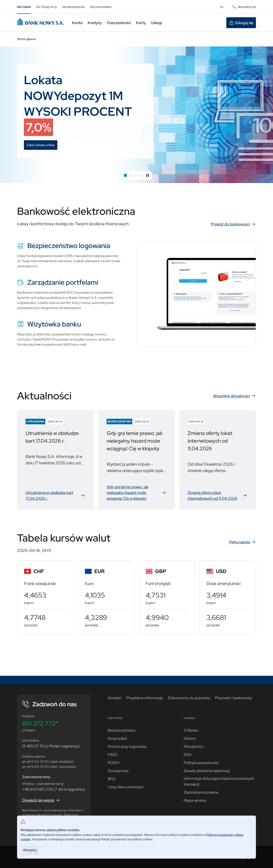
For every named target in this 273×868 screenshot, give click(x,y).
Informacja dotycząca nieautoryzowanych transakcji (219, 781)
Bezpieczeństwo (122, 730)
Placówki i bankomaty (233, 698)
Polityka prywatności (201, 763)
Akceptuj (30, 850)
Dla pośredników (101, 7)
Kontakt (114, 698)
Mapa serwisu (195, 800)
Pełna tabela (243, 542)
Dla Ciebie (24, 7)
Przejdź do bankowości (233, 224)
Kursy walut (117, 738)
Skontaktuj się (244, 7)
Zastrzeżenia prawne (201, 792)
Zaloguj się (241, 23)
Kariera (190, 738)
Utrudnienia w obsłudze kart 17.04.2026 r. (55, 496)
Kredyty (95, 23)
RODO (114, 763)
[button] (125, 175)
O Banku (191, 730)
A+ (224, 8)
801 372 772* (40, 723)
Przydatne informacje (145, 698)
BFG (112, 779)
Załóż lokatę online (42, 146)
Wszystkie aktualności (235, 396)
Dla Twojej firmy (46, 7)
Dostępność (118, 771)
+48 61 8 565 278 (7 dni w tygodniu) (54, 789)
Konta (77, 23)
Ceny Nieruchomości (126, 787)
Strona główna (26, 39)
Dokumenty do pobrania (189, 698)
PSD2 (113, 755)
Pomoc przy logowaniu (127, 746)
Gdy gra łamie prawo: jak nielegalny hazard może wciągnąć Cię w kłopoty (136, 493)
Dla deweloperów (73, 7)
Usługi (156, 23)
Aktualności (194, 746)
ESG (187, 755)
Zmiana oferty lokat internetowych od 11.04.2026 (218, 496)
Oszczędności (119, 23)
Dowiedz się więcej (41, 800)
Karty (141, 23)
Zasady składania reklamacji (207, 771)
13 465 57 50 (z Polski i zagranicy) (51, 746)
